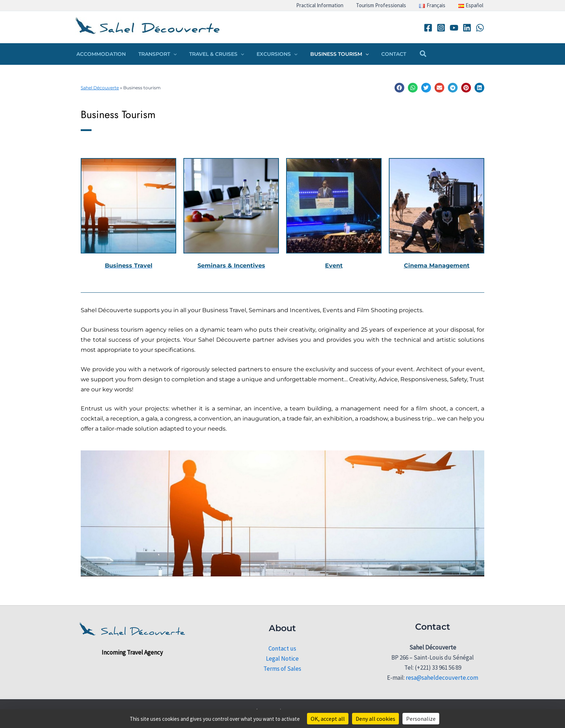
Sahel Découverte (100, 88)
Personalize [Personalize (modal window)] (421, 719)
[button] (169, 54)
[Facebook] (428, 28)
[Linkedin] (467, 28)
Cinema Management (437, 266)
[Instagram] (441, 28)
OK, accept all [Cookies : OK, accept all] (328, 719)
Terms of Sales (282, 669)
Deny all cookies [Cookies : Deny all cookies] (375, 719)
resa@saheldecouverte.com (442, 678)
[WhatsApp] (480, 28)
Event (334, 266)
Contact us (282, 648)
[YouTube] (454, 28)
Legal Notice (282, 659)
